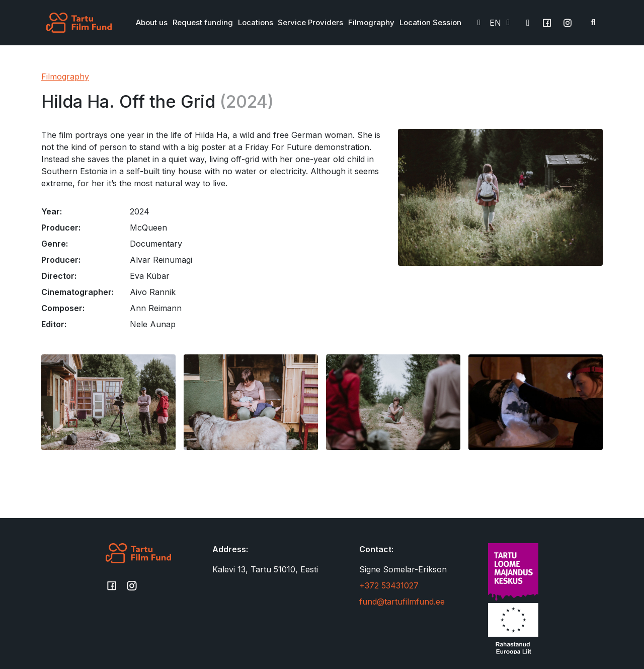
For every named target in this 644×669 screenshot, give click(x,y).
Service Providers (310, 22)
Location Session (430, 22)
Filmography (371, 22)
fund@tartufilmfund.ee (402, 602)
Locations (256, 22)
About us (152, 22)
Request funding (203, 22)
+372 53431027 (389, 585)
